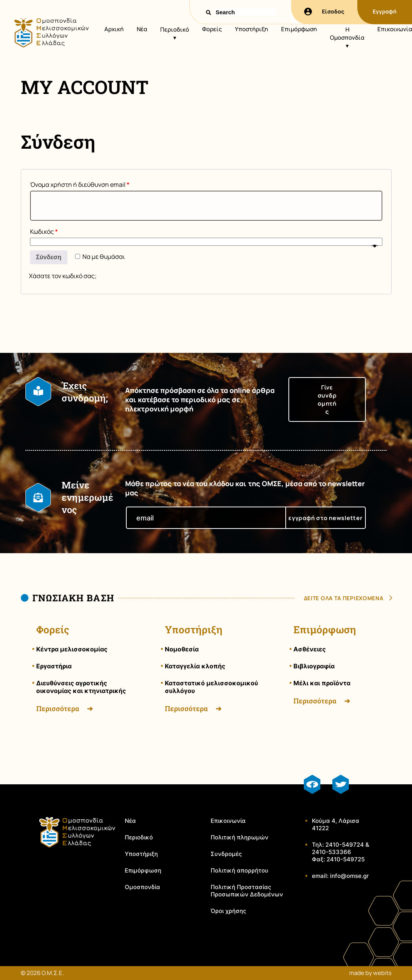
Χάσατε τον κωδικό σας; (63, 276)
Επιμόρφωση (299, 29)
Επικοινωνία (395, 29)
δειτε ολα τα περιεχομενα (344, 598)
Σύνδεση (49, 257)
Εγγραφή (385, 11)
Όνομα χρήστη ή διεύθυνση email (80, 185)
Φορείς (212, 29)
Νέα (142, 29)
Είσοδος (324, 12)
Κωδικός (44, 232)
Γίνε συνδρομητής (327, 399)
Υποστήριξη (251, 29)
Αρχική (114, 29)
